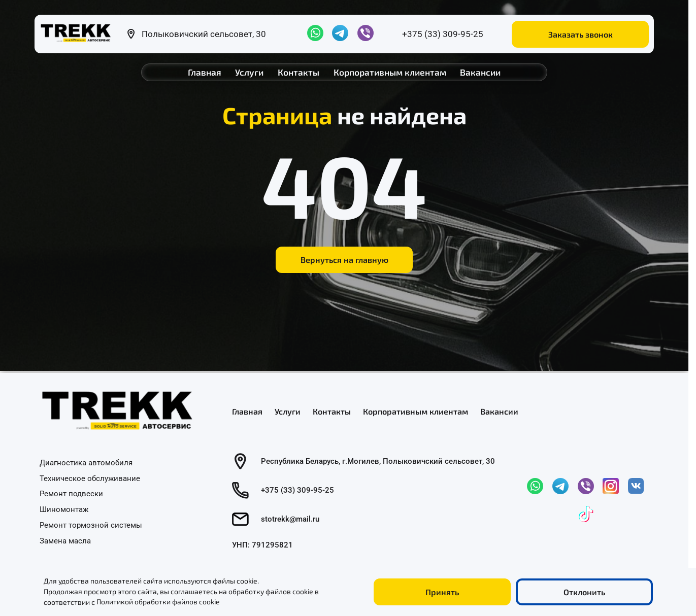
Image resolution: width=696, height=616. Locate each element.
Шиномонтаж (64, 509)
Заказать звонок (581, 34)
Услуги (249, 72)
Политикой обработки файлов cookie (158, 602)
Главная (205, 72)
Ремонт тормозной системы (91, 525)
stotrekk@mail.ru (290, 519)
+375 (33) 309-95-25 (443, 34)
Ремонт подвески (71, 494)
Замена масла (65, 540)
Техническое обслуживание (90, 478)
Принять (442, 592)
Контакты (299, 72)
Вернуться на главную (344, 260)
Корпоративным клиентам (390, 72)
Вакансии (480, 72)
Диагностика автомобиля (86, 462)
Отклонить (584, 592)
